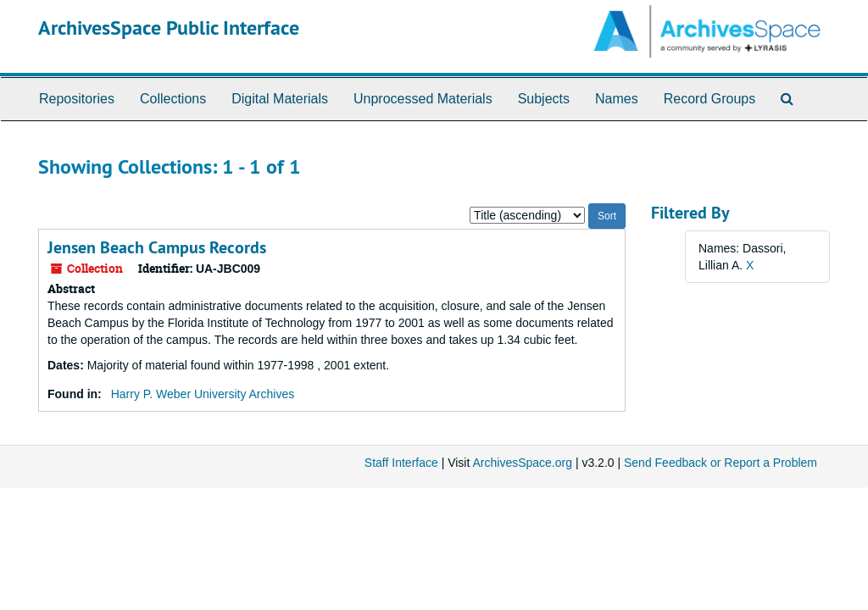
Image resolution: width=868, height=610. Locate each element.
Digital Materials (280, 99)
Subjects (544, 99)
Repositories (77, 99)
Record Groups (710, 99)
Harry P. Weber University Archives (203, 394)
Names (617, 99)
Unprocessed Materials (423, 99)
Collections (173, 99)
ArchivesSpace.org (522, 463)
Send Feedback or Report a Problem (721, 463)
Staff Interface (401, 463)
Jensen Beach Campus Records (157, 247)
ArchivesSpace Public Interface (169, 28)
